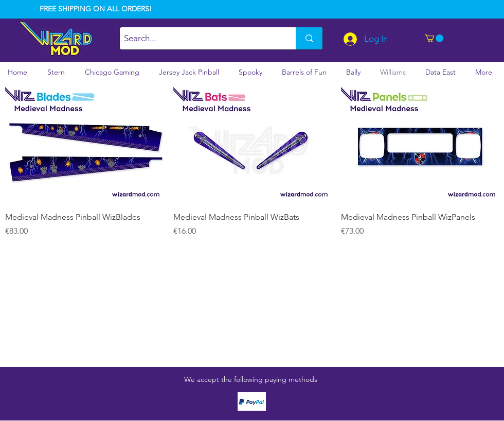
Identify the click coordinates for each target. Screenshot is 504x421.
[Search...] (199, 38)
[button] (434, 38)
